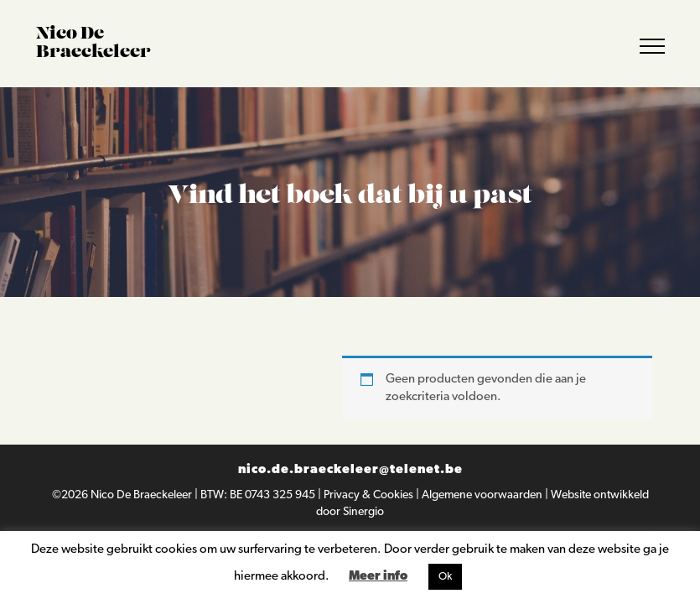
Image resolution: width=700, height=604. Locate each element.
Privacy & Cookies (370, 495)
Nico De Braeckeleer (143, 495)
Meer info (378, 577)
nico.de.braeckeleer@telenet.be (350, 470)
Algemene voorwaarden (483, 495)
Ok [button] (445, 577)
